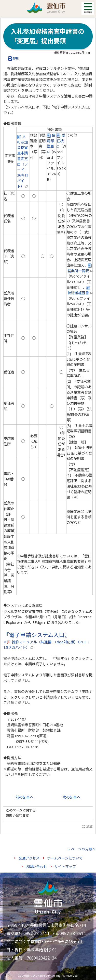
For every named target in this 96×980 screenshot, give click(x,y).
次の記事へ (72, 797)
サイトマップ (65, 867)
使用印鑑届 (51, 143)
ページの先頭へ (84, 849)
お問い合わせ (36, 867)
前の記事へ (24, 797)
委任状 (61, 140)
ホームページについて (65, 858)
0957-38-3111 (36, 933)
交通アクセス (29, 858)
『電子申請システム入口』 (37, 635)
